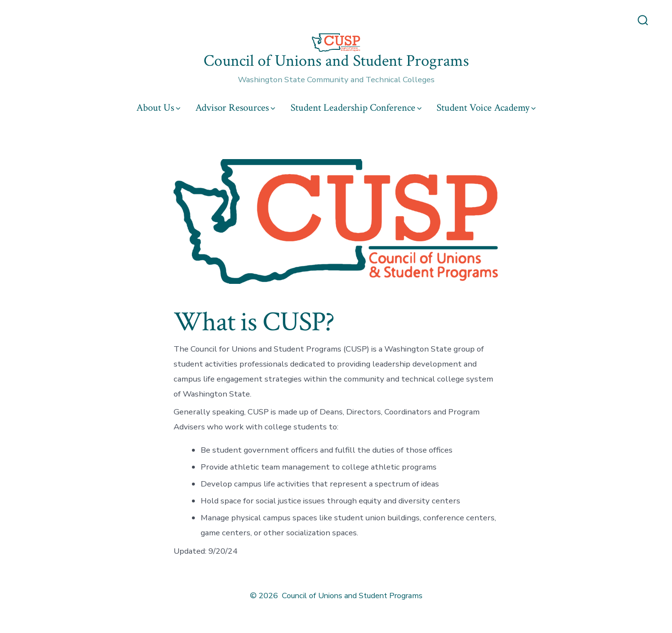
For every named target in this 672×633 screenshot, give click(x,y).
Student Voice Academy (486, 108)
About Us (158, 108)
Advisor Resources (235, 108)
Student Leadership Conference (356, 108)
